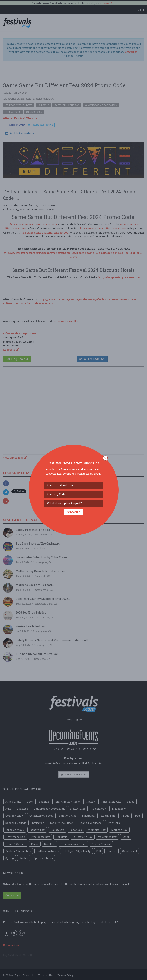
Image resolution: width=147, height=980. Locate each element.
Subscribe (74, 512)
